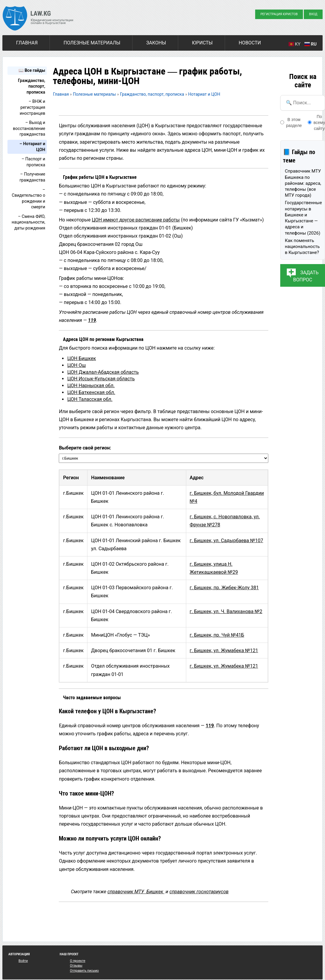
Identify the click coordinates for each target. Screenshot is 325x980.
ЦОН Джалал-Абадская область (103, 372)
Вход (313, 14)
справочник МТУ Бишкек (136, 892)
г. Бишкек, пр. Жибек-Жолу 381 (224, 588)
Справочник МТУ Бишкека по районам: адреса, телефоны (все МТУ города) (303, 183)
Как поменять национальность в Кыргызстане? (302, 247)
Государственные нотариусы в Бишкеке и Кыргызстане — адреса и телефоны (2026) (303, 218)
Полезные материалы (92, 43)
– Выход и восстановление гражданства (29, 128)
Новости (250, 43)
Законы (156, 43)
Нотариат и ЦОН (204, 94)
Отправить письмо (84, 971)
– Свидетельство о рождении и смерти (29, 198)
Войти (23, 961)
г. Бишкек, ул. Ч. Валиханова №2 (226, 611)
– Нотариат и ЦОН (32, 147)
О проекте (78, 961)
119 (92, 320)
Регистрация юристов (279, 14)
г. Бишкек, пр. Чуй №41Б (217, 635)
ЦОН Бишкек (81, 358)
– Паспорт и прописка (33, 162)
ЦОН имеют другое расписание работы (136, 220)
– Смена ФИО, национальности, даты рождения (28, 222)
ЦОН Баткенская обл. (91, 392)
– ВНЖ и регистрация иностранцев (32, 107)
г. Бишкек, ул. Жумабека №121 (224, 651)
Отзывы (76, 966)
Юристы (202, 43)
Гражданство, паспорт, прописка (31, 86)
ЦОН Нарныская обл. (91, 386)
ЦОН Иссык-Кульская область (101, 379)
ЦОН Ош (76, 365)
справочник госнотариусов (199, 892)
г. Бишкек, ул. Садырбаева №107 (227, 541)
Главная (27, 43)
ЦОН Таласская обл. (90, 399)
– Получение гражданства (32, 177)
